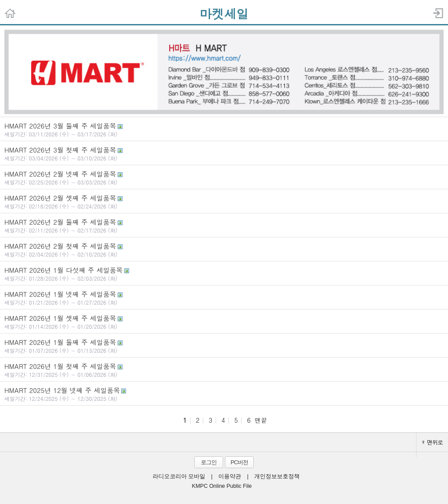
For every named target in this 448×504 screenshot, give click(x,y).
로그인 (209, 462)
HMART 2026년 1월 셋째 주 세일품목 (224, 322)
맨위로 (432, 442)
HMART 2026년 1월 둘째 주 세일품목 (224, 346)
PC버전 (239, 462)
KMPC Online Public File (222, 486)
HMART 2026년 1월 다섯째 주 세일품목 (224, 274)
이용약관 (230, 476)
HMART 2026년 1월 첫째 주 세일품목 (224, 370)
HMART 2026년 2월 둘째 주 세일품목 (224, 226)
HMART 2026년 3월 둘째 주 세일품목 (224, 129)
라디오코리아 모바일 (179, 476)
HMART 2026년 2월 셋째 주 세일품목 (224, 202)
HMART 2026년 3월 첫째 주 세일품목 (224, 153)
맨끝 (261, 420)
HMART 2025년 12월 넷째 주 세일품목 (224, 394)
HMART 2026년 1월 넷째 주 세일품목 (224, 298)
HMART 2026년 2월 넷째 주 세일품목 (224, 177)
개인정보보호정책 (277, 476)
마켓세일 (224, 14)
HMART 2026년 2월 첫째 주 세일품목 (224, 250)
